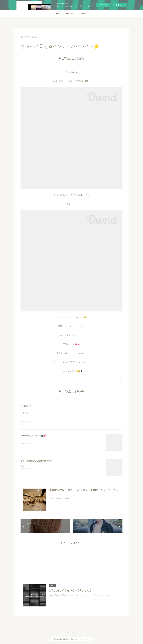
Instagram (84, 14)
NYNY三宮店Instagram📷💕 (33, 436)
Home (58, 14)
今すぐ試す (103, 5)
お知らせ (24, 413)
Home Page (70, 14)
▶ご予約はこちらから (71, 59)
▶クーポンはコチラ (71, 543)
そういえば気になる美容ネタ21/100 (36, 461)
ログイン (120, 5)
